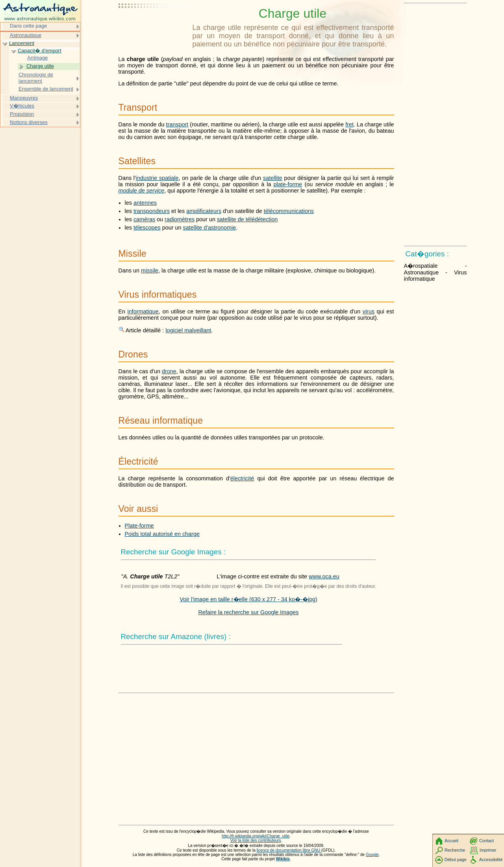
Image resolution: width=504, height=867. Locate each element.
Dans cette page (28, 26)
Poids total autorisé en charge (162, 534)
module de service (142, 191)
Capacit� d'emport (40, 51)
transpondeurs (152, 211)
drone (169, 371)
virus (369, 311)
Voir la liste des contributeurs (256, 840)
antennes (145, 203)
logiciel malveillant (188, 330)
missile (150, 270)
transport (177, 124)
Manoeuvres (24, 98)
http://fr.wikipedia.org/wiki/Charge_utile (256, 836)
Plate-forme (139, 526)
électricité (242, 478)
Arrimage (38, 58)
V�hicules (22, 106)
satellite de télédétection (247, 219)
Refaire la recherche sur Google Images (248, 612)
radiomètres (180, 219)
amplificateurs (204, 211)
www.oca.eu (324, 576)
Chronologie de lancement (36, 78)
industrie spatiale (157, 178)
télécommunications (289, 211)
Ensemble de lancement (46, 89)
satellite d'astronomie (210, 228)
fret (349, 124)
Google (372, 855)
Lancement (22, 43)
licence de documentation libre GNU (289, 850)
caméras (144, 219)
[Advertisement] (154, 26)
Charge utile (40, 66)
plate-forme (288, 184)
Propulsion (22, 114)
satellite (273, 178)
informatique (143, 311)
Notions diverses (29, 122)
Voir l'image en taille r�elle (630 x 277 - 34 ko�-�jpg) (248, 599)
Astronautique (26, 35)
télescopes (147, 228)
